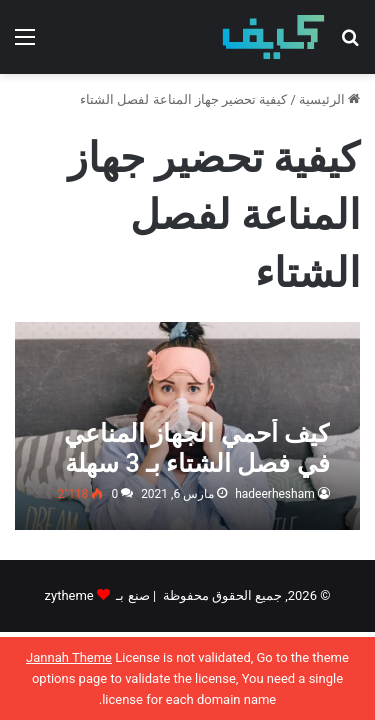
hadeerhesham (275, 494)
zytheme (69, 595)
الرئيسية (329, 99)
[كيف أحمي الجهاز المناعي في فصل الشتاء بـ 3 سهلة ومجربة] (187, 426)
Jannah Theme (69, 657)
